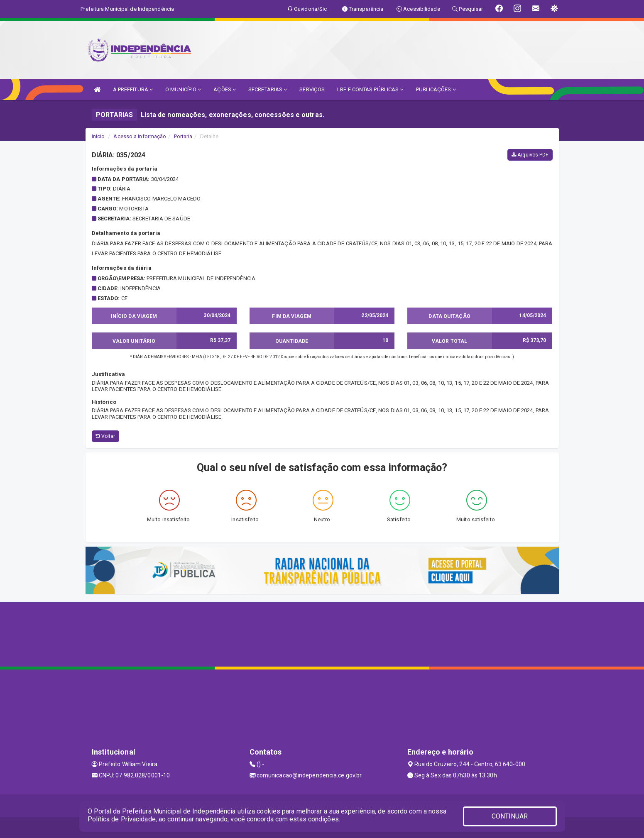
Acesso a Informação (140, 136)
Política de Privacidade (122, 819)
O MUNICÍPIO (183, 89)
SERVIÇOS (312, 89)
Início (98, 136)
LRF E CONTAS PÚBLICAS (370, 89)
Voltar (106, 436)
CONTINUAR (510, 816)
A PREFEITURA (133, 89)
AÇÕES (225, 89)
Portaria (183, 136)
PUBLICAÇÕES (436, 89)
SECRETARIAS (268, 89)
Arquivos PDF (530, 155)
